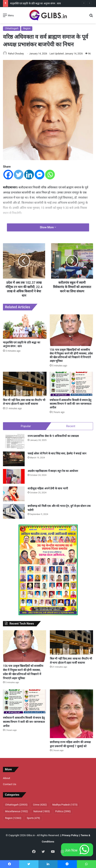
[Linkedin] (29, 175)
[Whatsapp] (50, 175)
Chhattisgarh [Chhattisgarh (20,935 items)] (16, 805)
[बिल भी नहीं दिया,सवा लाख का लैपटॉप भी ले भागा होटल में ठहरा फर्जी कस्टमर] (25, 384)
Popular (26, 426)
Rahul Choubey (16, 54)
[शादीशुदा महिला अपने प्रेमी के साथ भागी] (14, 494)
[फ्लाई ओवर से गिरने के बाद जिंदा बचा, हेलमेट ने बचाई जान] (14, 459)
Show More (48, 227)
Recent (71, 426)
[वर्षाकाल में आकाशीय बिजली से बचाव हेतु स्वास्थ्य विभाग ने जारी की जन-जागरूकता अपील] (71, 384)
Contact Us (10, 784)
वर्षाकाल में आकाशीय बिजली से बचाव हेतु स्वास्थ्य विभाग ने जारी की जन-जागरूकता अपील (71, 404)
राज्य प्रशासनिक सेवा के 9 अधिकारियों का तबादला (53, 436)
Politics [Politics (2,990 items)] (63, 811)
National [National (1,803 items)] (42, 811)
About (7, 778)
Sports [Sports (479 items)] (33, 818)
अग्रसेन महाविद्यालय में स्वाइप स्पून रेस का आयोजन (53, 471)
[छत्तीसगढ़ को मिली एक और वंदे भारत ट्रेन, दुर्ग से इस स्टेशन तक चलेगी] (14, 511)
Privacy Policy (70, 835)
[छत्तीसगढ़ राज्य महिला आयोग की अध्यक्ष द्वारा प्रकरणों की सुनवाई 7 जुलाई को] (71, 714)
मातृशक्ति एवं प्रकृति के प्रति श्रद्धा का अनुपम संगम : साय (35, 3)
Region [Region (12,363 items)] (13, 818)
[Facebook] (8, 175)
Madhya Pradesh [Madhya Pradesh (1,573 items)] (65, 805)
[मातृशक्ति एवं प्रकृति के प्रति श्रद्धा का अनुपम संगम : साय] (25, 327)
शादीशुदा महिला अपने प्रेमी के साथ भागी (48, 488)
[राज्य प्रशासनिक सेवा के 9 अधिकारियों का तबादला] (14, 441)
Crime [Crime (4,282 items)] (40, 805)
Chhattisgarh (12, 28)
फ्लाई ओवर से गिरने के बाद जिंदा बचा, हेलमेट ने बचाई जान (57, 453)
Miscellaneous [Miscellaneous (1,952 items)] (17, 811)
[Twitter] (19, 175)
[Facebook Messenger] (40, 175)
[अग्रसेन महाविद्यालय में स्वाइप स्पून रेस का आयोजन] (14, 476)
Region (27, 28)
